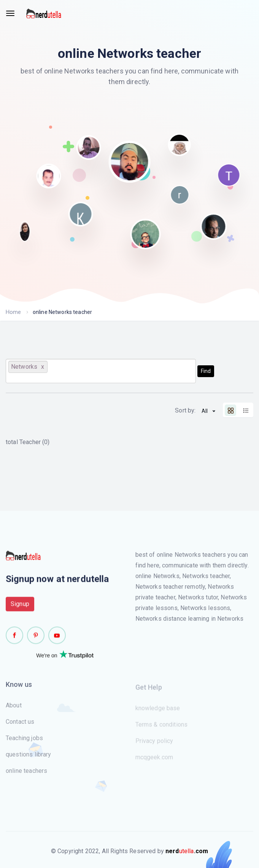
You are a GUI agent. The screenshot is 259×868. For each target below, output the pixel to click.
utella (187, 851)
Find (206, 371)
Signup (20, 607)
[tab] (230, 410)
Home (13, 312)
